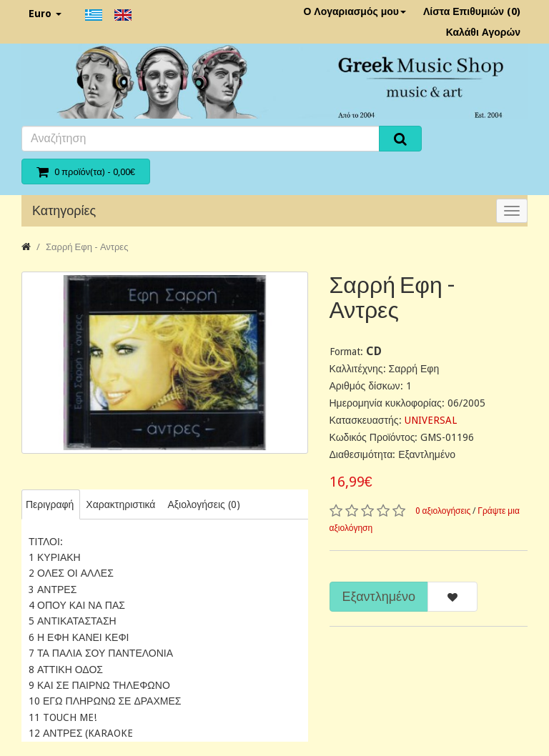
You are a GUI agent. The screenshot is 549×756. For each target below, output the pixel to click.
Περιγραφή (50, 504)
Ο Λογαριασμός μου (355, 11)
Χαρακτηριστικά (120, 504)
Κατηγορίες (64, 210)
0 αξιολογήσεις (443, 511)
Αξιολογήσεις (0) (203, 504)
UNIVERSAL (431, 420)
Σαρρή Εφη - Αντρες (87, 247)
